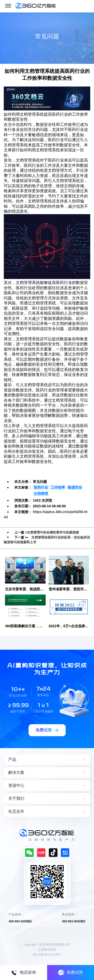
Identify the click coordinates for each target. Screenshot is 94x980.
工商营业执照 (47, 950)
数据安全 (75, 487)
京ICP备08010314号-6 (47, 955)
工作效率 (58, 487)
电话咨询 (24, 973)
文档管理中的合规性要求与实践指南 (53, 532)
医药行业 (41, 487)
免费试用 (70, 972)
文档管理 (41, 494)
